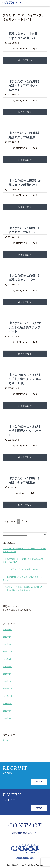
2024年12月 (8, 652)
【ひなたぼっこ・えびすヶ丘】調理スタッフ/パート (25, 431)
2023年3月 (7, 718)
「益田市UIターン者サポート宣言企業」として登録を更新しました (24, 550)
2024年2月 (7, 674)
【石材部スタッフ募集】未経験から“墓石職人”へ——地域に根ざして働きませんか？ (23, 589)
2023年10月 (8, 696)
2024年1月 (7, 681)
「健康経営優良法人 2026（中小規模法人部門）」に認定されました (25, 560)
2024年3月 (7, 667)
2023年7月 (7, 704)
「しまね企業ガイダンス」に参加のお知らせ (22, 569)
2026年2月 (7, 637)
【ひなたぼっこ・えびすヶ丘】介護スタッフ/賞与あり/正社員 (25, 379)
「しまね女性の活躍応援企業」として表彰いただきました (24, 578)
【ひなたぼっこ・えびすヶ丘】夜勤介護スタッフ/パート (25, 327)
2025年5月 (7, 644)
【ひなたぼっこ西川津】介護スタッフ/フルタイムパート (25, 85)
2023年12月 (8, 689)
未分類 (6, 740)
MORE (39, 782)
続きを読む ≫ (25, 60)
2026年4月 (7, 630)
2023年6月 (7, 711)
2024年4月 (7, 659)
